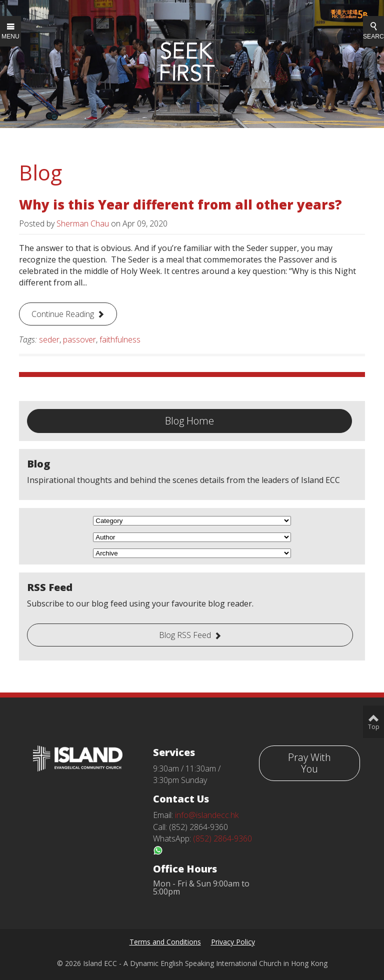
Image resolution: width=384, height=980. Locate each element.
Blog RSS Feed (185, 635)
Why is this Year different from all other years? (180, 204)
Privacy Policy (233, 942)
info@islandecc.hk (207, 815)
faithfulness (120, 339)
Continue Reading (63, 314)
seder (49, 339)
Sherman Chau (83, 223)
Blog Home (189, 421)
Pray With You (309, 763)
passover (79, 339)
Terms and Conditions (165, 942)
